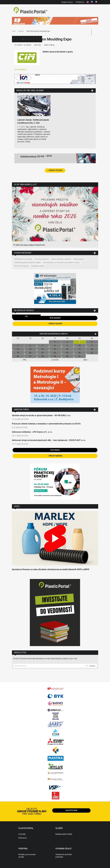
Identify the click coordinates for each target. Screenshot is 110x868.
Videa (39, 39)
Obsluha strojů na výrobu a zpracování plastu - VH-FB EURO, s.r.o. (41, 415)
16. (67, 349)
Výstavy (34, 39)
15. (55, 349)
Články (28, 39)
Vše (26, 316)
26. (18, 356)
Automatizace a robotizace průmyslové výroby (61, 262)
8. (55, 345)
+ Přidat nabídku (55, 456)
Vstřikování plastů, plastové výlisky (27, 262)
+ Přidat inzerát (55, 324)
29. (55, 356)
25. (92, 353)
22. (55, 353)
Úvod (14, 31)
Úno (86, 360)
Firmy (20, 39)
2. (67, 342)
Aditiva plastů (79, 259)
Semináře (36, 39)
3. (80, 342)
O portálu (22, 834)
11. (92, 345)
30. (67, 356)
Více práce (55, 450)
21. (43, 353)
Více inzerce (55, 318)
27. (30, 356)
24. (80, 353)
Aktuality (31, 39)
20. (30, 353)
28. (43, 356)
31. (80, 356)
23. (67, 353)
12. (18, 349)
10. (80, 345)
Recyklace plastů (38, 266)
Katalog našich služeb (64, 834)
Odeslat (91, 666)
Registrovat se (67, 2)
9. (67, 345)
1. (55, 342)
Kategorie (17, 39)
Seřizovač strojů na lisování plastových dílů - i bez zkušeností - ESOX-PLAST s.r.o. (49, 440)
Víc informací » (21, 69)
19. (18, 353)
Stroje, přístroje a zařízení (61, 259)
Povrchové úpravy (42, 259)
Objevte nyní (71, 810)
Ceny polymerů (25, 39)
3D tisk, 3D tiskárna (21, 266)
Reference (23, 838)
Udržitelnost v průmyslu (23, 259)
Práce (42, 39)
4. (92, 342)
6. (30, 345)
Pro (24, 360)
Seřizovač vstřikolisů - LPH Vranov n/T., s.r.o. (32, 432)
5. (18, 345)
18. (92, 349)
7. (43, 345)
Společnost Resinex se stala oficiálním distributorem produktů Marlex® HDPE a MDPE (51, 569)
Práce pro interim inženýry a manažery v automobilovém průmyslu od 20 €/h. (47, 424)
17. (80, 349)
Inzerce (23, 39)
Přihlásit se (80, 2)
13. (30, 349)
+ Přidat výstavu (55, 170)
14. (43, 349)
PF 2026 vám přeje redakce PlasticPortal (29, 245)
